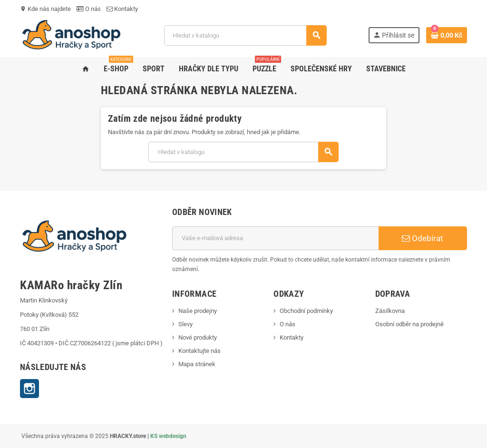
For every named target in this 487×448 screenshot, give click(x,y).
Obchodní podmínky (306, 311)
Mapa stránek (197, 364)
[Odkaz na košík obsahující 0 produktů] (447, 35)
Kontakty (122, 9)
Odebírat (423, 238)
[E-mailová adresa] (275, 238)
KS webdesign (168, 436)
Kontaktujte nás (200, 351)
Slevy (185, 324)
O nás (89, 9)
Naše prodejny (198, 311)
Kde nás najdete (45, 9)
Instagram (29, 389)
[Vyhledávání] (245, 35)
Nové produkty (198, 337)
